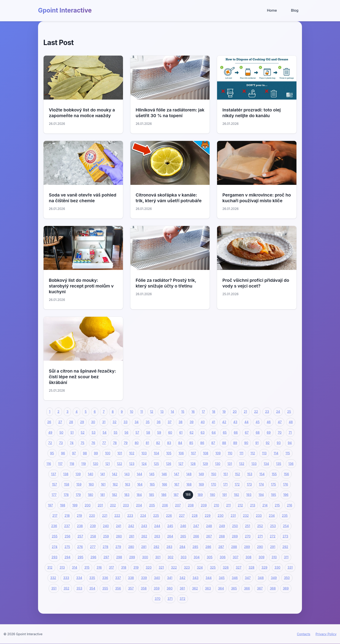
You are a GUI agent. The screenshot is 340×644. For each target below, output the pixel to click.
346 (235, 578)
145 (152, 474)
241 (118, 526)
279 (118, 547)
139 (78, 474)
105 (169, 453)
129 (205, 464)
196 (286, 495)
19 (224, 412)
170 (214, 484)
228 (195, 516)
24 (278, 412)
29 (82, 422)
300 (145, 557)
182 (115, 495)
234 (272, 516)
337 (118, 578)
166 (165, 484)
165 (152, 484)
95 (52, 453)
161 (103, 484)
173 (249, 484)
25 (289, 412)
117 (60, 464)
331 (290, 567)
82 (158, 443)
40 (203, 422)
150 (214, 474)
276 (80, 547)
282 (156, 547)
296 (93, 557)
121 (108, 464)
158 (67, 484)
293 (54, 557)
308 (248, 557)
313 (62, 567)
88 (224, 443)
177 (54, 495)
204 (139, 505)
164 (140, 484)
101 (120, 453)
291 (273, 547)
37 (170, 422)
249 (222, 526)
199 (75, 505)
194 (261, 495)
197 (50, 505)
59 (159, 432)
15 (183, 412)
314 (75, 567)
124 (144, 464)
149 (201, 474)
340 (157, 578)
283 (169, 547)
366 (247, 588)
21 (246, 412)
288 (234, 547)
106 (181, 453)
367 (260, 588)
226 (169, 516)
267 (209, 536)
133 (254, 464)
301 (158, 557)
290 (260, 547)
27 (60, 422)
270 (248, 536)
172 (237, 484)
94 (290, 443)
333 (66, 578)
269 (235, 536)
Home (272, 10)
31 (104, 422)
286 (208, 547)
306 (223, 557)
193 (249, 495)
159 (79, 484)
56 (126, 432)
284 (182, 547)
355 (105, 588)
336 (105, 578)
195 (273, 495)
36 (159, 422)
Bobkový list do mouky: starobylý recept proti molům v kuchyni (81, 286)
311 (286, 557)
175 (273, 484)
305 (210, 557)
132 (242, 464)
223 (130, 516)
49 (50, 432)
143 (127, 474)
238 (80, 526)
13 (162, 412)
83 (169, 443)
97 (74, 453)
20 (235, 412)
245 (170, 526)
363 (208, 588)
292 (285, 547)
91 (257, 443)
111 (241, 453)
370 (157, 599)
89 (235, 443)
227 (182, 516)
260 (119, 536)
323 (187, 567)
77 (104, 443)
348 (261, 578)
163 (128, 484)
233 (259, 516)
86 (202, 443)
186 (164, 495)
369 (286, 588)
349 (274, 578)
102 (132, 453)
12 (152, 412)
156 (286, 474)
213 (253, 505)
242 (131, 526)
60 (170, 432)
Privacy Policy (326, 634)
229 (208, 516)
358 (144, 588)
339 (144, 578)
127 (181, 464)
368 (273, 588)
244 (157, 526)
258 (93, 536)
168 (189, 484)
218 (67, 516)
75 (83, 443)
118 (72, 464)
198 (63, 505)
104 (156, 453)
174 (261, 484)
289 (247, 547)
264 (170, 536)
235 (285, 516)
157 (54, 484)
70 (280, 432)
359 (157, 588)
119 (84, 464)
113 (264, 453)
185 (151, 495)
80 (137, 443)
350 (287, 578)
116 (49, 464)
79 (126, 443)
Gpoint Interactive (65, 10)
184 (139, 495)
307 (236, 557)
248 (209, 526)
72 (50, 443)
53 (94, 432)
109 (218, 453)
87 (213, 443)
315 (87, 567)
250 (235, 526)
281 (144, 547)
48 (291, 422)
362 (195, 588)
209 (204, 505)
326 (226, 567)
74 (72, 443)
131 (230, 464)
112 (253, 453)
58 (148, 432)
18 (214, 412)
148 (189, 474)
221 (105, 516)
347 (248, 578)
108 (206, 453)
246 (183, 526)
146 (164, 474)
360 (170, 588)
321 (161, 567)
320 (149, 567)
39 (192, 422)
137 (54, 474)
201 (100, 505)
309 (262, 557)
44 (246, 422)
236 (54, 526)
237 (67, 526)
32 (115, 422)
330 (277, 567)
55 (116, 432)
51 (72, 432)
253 (273, 526)
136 (291, 464)
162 (115, 484)
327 (239, 567)
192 (237, 495)
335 (92, 578)
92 (268, 443)
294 (67, 557)
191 (225, 495)
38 (181, 422)
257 (80, 536)
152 (237, 474)
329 (264, 567)
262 (144, 536)
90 (246, 443)
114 (276, 453)
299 (132, 557)
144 (139, 474)
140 (90, 474)
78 (115, 443)
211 (228, 505)
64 (214, 432)
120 (96, 464)
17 (203, 412)
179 (78, 495)
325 (213, 567)
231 (233, 516)
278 (106, 547)
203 (126, 505)
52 (83, 432)
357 (131, 588)
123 (132, 464)
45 (258, 422)
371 (170, 599)
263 (157, 536)
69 (269, 432)
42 (224, 422)
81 (147, 443)
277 (93, 547)
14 (172, 412)
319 (136, 567)
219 (79, 516)
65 (225, 432)
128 (193, 464)
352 (66, 588)
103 (144, 453)
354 (92, 588)
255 (55, 536)
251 (248, 526)
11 (142, 412)
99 (96, 453)
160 (91, 484)
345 (222, 578)
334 (79, 578)
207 (178, 505)
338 (131, 578)
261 (132, 536)
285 (195, 547)
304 (197, 557)
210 (216, 505)
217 (55, 516)
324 (200, 567)
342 (182, 578)
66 (236, 432)
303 (184, 557)
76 (93, 443)
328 (251, 567)
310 (274, 557)
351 (54, 588)
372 (183, 599)
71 (290, 432)
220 (92, 516)
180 (91, 495)
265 (183, 536)
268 (222, 536)
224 (143, 516)
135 (279, 464)
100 (108, 453)
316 (99, 567)
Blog (295, 10)
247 (196, 526)
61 (181, 432)
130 (218, 464)
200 (88, 505)
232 (246, 516)
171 (225, 484)
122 (120, 464)
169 (201, 484)
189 (200, 495)
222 (117, 516)
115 (288, 453)
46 (269, 422)
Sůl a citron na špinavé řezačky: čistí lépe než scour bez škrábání (82, 377)
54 (104, 432)
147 (176, 474)
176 (286, 484)
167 (177, 484)
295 (80, 557)
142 (115, 474)
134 (266, 464)
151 (226, 474)
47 (280, 422)
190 (212, 495)
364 (221, 588)
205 (152, 505)
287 (221, 547)
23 (267, 412)
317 (111, 567)
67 (247, 432)
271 (260, 536)
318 (124, 567)
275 (67, 547)
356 (118, 588)
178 (66, 495)
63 (203, 432)
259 (106, 536)
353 (79, 588)
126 (169, 464)
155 (274, 474)
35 (148, 422)
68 (258, 432)
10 (132, 412)
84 (180, 443)
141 (103, 474)
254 (286, 526)
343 (195, 578)
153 (250, 474)
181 (103, 495)
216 (290, 505)
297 (106, 557)
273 (285, 536)
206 (165, 505)
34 (137, 422)
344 (209, 578)
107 (193, 453)
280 (131, 547)
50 (61, 432)
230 (221, 516)
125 (156, 464)
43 (235, 422)
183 (127, 495)
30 (93, 422)
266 (196, 536)
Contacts (304, 634)
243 (144, 526)
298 (119, 557)
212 (240, 505)
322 (174, 567)
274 (55, 547)
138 (66, 474)
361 (182, 588)
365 (234, 588)
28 (71, 422)
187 (176, 495)
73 (61, 443)
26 (49, 422)
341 (170, 578)
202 (113, 505)
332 (53, 578)
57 (137, 432)
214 (265, 505)
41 (213, 422)
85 (191, 443)
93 (279, 443)
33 (126, 422)
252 (260, 526)
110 (230, 453)
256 (68, 536)
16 (193, 412)
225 (156, 516)
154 (262, 474)
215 (277, 505)
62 (192, 432)
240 (106, 526)
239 (93, 526)
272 (273, 536)
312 (50, 567)
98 (85, 453)
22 (256, 412)
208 (191, 505)
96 (63, 453)
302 (171, 557)
